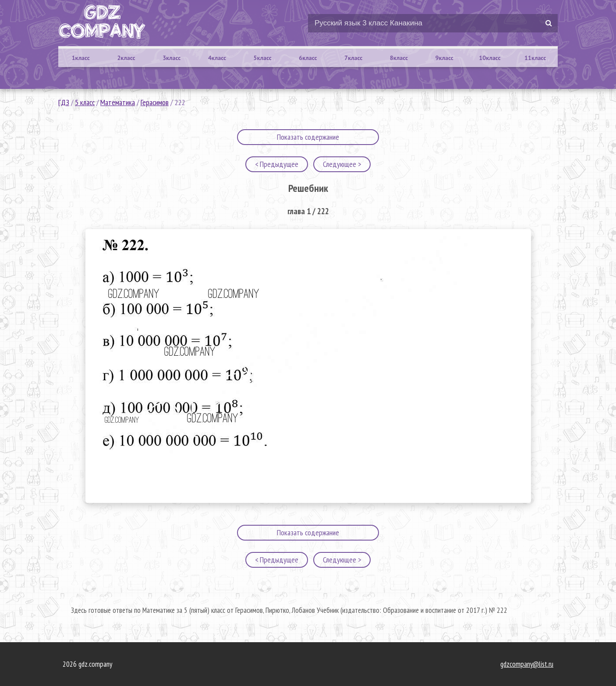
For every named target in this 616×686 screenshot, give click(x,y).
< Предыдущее (277, 164)
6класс (308, 58)
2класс (126, 58)
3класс (172, 58)
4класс (217, 58)
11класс (535, 58)
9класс (444, 58)
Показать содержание (308, 137)
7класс (353, 58)
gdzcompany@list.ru (527, 664)
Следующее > (342, 164)
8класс (399, 58)
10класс (490, 58)
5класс (263, 58)
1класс (81, 58)
